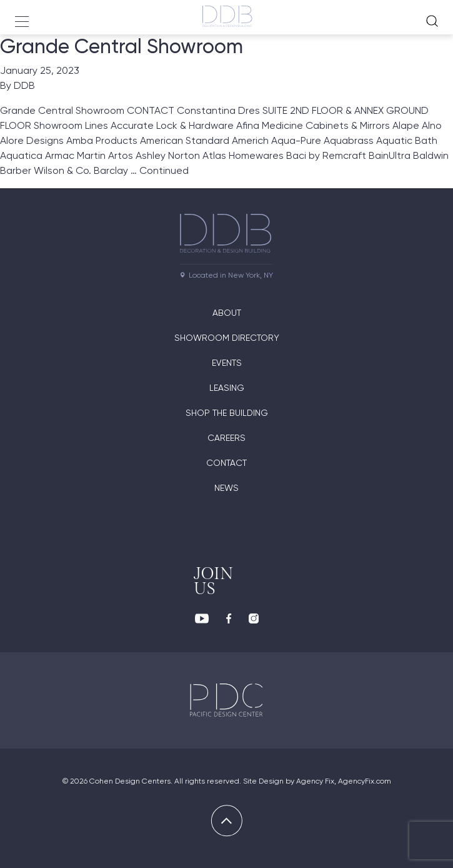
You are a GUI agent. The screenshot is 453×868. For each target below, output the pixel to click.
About (227, 313)
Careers (227, 438)
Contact (227, 463)
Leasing (227, 388)
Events (227, 363)
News (227, 488)
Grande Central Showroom (122, 46)
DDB (24, 85)
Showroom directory (227, 338)
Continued (164, 170)
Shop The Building (227, 413)
